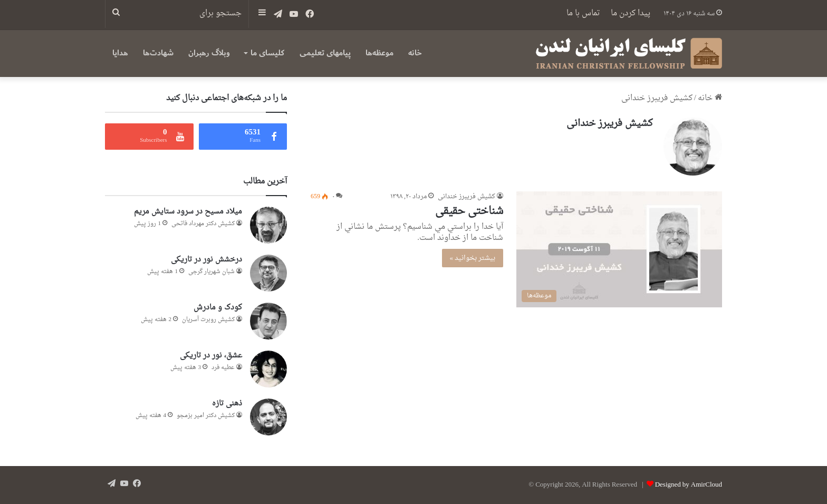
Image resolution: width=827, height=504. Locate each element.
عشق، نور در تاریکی (211, 356)
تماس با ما (583, 13)
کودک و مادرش (218, 308)
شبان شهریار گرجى (211, 272)
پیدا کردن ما (631, 13)
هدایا (120, 53)
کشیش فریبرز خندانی (610, 124)
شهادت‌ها (158, 53)
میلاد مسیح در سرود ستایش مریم (188, 212)
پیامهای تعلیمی (325, 53)
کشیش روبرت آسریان (208, 320)
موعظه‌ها (379, 53)
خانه (415, 53)
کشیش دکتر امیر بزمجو (206, 416)
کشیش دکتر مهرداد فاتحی (203, 224)
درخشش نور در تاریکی (206, 260)
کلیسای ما (267, 53)
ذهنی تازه (227, 404)
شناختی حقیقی (469, 211)
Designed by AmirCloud (689, 485)
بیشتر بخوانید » (473, 258)
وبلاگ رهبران (209, 53)
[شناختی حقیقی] (619, 249)
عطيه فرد (223, 368)
